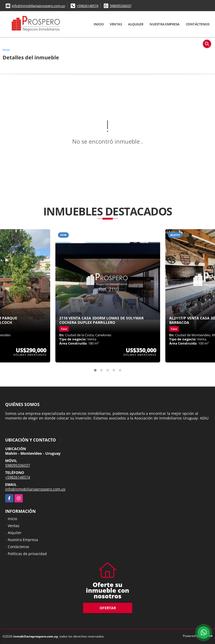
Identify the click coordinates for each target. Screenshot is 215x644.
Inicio (99, 24)
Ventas (116, 24)
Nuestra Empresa (165, 24)
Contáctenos (198, 24)
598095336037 (121, 6)
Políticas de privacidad (27, 554)
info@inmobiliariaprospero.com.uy (38, 6)
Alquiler (136, 24)
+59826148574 (87, 6)
